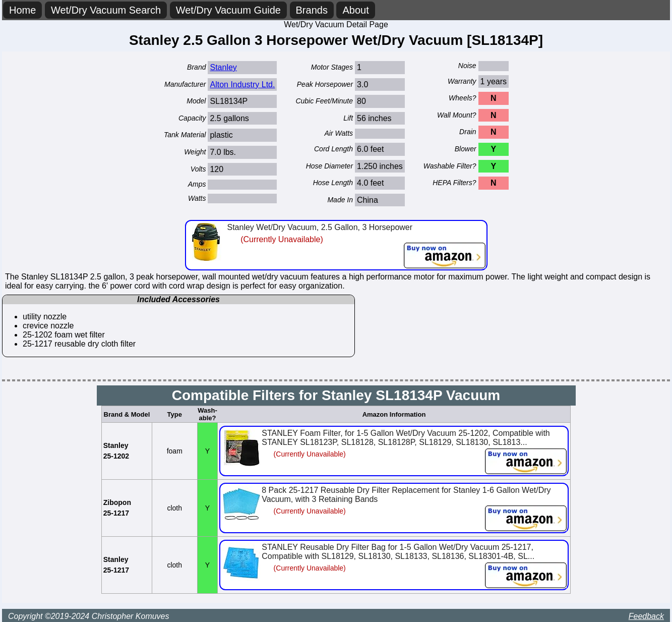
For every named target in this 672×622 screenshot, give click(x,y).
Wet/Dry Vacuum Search (106, 10)
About (355, 10)
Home (22, 10)
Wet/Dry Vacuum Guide (228, 10)
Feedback (646, 616)
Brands (312, 10)
